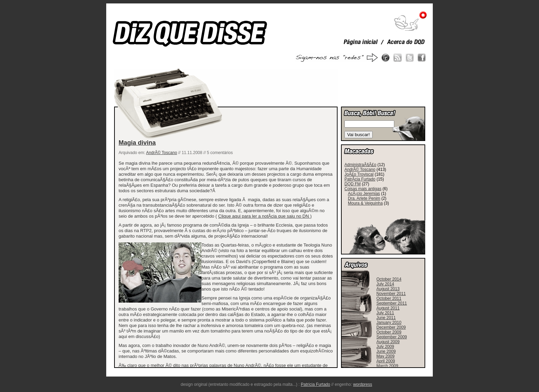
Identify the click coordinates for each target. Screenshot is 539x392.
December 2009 (391, 327)
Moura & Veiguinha (365, 203)
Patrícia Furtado (315, 384)
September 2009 (392, 337)
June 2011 (386, 318)
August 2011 (388, 308)
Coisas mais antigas (363, 189)
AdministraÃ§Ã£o (360, 165)
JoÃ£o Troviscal (359, 174)
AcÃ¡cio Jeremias (364, 194)
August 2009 (388, 342)
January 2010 (389, 323)
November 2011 (391, 294)
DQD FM (353, 184)
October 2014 (389, 279)
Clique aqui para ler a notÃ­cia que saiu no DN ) (265, 216)
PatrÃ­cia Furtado (360, 179)
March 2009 (387, 366)
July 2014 (385, 284)
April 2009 (386, 361)
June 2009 (386, 351)
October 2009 (389, 332)
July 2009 (385, 347)
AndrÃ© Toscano (162, 153)
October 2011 (389, 298)
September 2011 (392, 303)
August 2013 (388, 289)
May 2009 (386, 356)
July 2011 (385, 313)
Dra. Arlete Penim (364, 198)
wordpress (362, 384)
